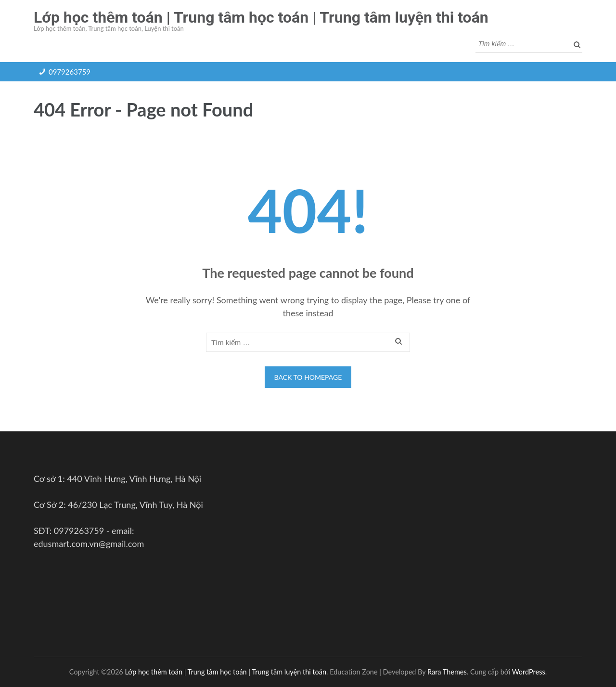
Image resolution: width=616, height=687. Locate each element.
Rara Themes (447, 672)
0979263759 (70, 72)
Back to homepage (308, 377)
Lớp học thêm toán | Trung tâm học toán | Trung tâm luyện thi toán (261, 17)
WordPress (529, 672)
